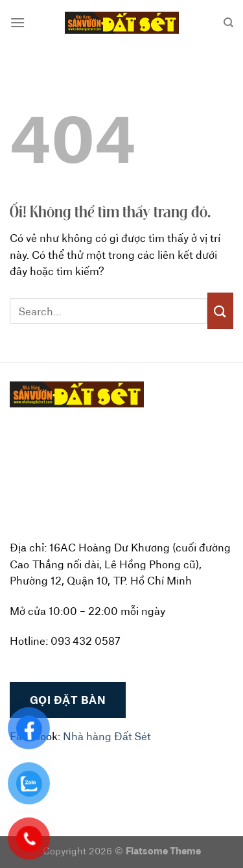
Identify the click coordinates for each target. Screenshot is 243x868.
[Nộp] (220, 310)
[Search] (228, 23)
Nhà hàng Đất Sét (107, 736)
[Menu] (17, 22)
